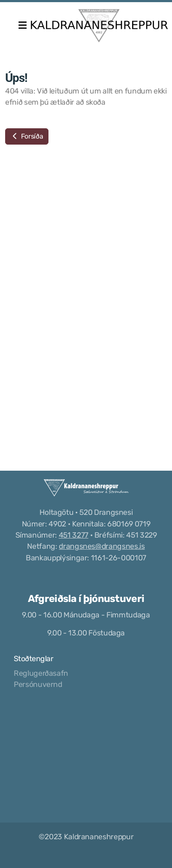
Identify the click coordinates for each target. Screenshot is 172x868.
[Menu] (22, 26)
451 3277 (74, 535)
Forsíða (27, 136)
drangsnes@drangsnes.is (102, 546)
